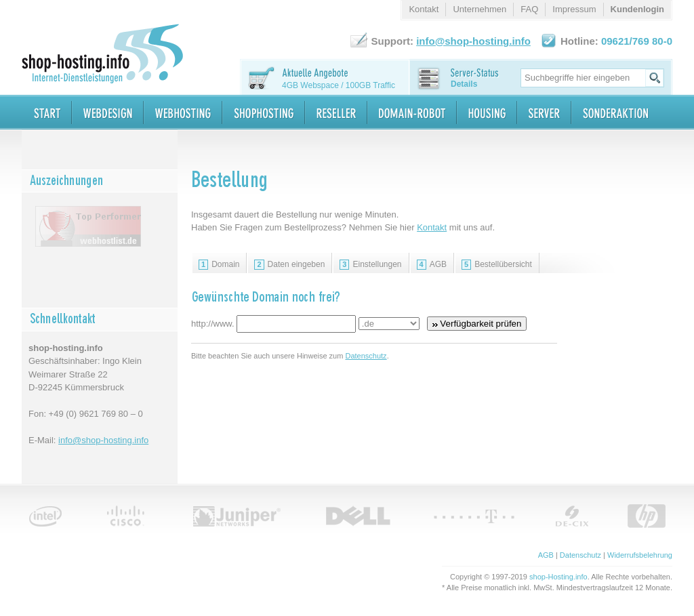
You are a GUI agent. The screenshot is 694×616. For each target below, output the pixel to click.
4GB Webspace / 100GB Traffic (339, 85)
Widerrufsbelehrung (640, 555)
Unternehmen (479, 9)
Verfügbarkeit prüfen (477, 324)
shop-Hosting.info (558, 577)
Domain (219, 265)
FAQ (529, 9)
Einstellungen (370, 265)
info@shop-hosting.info (103, 440)
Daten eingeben (289, 265)
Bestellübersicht (497, 265)
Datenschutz (366, 356)
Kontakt (432, 227)
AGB (432, 265)
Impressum (574, 9)
